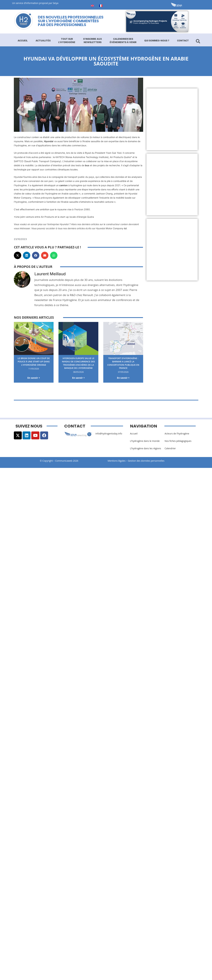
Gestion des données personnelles (148, 461)
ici (125, 228)
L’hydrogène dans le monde (145, 441)
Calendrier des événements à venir (123, 40)
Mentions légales (117, 461)
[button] (18, 255)
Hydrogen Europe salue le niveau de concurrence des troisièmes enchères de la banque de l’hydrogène (78, 363)
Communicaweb (64, 461)
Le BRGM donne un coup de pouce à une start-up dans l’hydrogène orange (34, 361)
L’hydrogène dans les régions (146, 449)
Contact (183, 40)
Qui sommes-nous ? (157, 40)
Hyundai (49, 141)
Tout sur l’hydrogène (67, 40)
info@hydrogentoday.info (109, 434)
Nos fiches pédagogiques (178, 441)
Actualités (43, 40)
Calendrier (170, 449)
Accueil (23, 40)
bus (87, 165)
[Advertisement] (176, 119)
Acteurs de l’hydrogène (177, 434)
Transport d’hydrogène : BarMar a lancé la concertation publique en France (123, 363)
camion (64, 185)
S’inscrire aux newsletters (93, 40)
